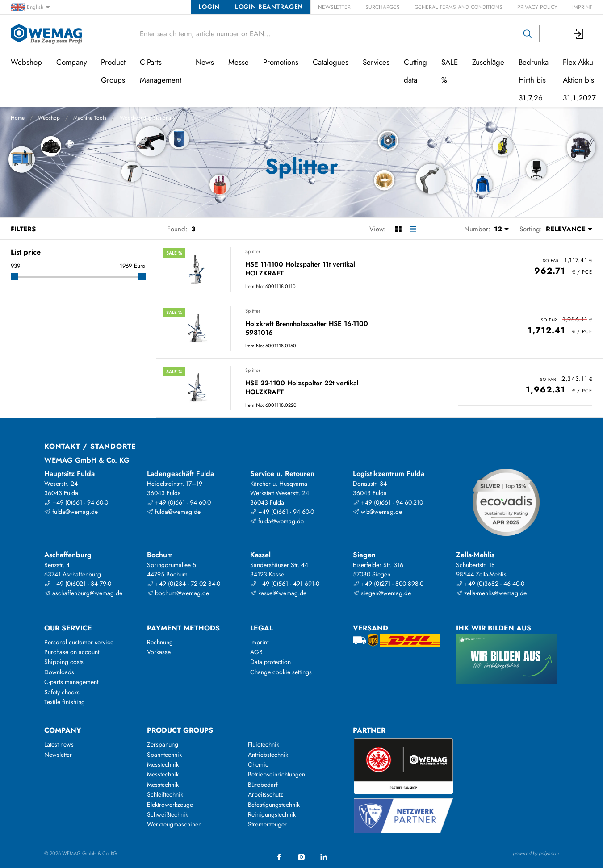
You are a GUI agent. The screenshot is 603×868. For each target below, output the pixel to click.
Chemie (258, 764)
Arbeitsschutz (265, 794)
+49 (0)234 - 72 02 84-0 (184, 584)
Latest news (59, 744)
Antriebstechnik (268, 755)
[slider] (14, 277)
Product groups (180, 730)
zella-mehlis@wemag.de (491, 593)
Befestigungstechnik (274, 805)
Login (209, 7)
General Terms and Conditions (459, 7)
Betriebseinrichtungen (276, 774)
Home (18, 118)
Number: (477, 229)
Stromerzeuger (267, 824)
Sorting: (531, 229)
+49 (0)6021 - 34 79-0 (78, 584)
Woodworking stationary (147, 118)
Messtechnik (163, 764)
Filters (23, 229)
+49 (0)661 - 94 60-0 (76, 502)
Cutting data (415, 71)
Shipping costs (64, 662)
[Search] (528, 34)
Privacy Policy (537, 7)
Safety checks (62, 692)
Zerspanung (163, 744)
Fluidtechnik (264, 744)
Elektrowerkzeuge (170, 805)
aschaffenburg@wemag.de (83, 593)
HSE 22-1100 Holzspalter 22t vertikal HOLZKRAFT (302, 388)
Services (376, 62)
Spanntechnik (164, 755)
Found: (177, 229)
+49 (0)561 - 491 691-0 (285, 584)
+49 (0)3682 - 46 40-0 (490, 584)
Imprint (582, 7)
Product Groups (113, 71)
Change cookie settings (281, 672)
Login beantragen (269, 7)
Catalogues (331, 62)
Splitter (253, 251)
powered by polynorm (536, 853)
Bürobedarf (263, 785)
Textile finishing (65, 702)
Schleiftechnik (165, 794)
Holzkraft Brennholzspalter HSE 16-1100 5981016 (307, 328)
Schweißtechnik (167, 814)
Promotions (281, 62)
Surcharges (383, 7)
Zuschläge (488, 62)
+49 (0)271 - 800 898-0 (388, 584)
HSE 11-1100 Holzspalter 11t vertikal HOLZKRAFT (300, 269)
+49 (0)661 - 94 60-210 (388, 502)
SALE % (450, 71)
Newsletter (334, 7)
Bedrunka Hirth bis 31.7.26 (534, 80)
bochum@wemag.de (178, 593)
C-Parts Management (161, 71)
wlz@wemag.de (377, 512)
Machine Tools (90, 118)
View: (378, 229)
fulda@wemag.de (71, 512)
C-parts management (71, 682)
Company (71, 62)
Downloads (59, 672)
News (205, 62)
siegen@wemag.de (382, 593)
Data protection (270, 662)
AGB (256, 652)
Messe (239, 62)
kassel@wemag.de (278, 593)
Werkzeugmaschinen (174, 824)
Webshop (49, 118)
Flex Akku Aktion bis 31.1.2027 (579, 80)
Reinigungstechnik (272, 814)
